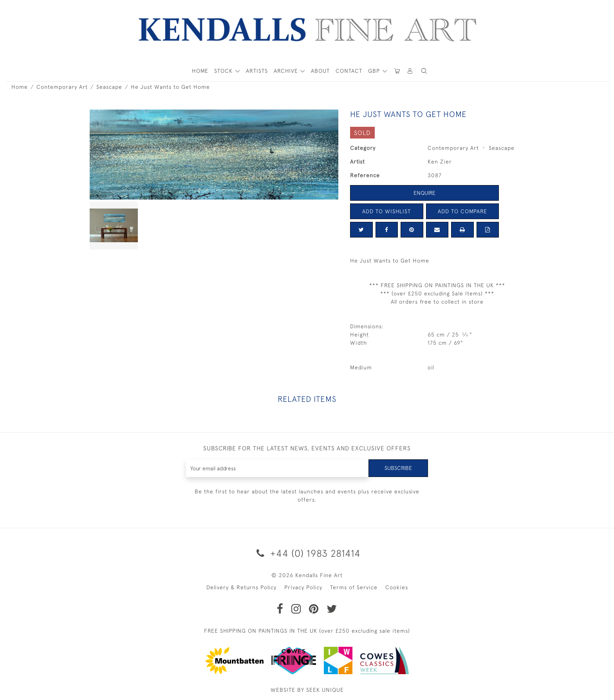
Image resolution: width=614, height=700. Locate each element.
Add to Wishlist (386, 211)
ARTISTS (257, 71)
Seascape (109, 87)
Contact (349, 71)
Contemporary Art (62, 87)
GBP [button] (375, 71)
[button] (424, 71)
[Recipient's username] (277, 468)
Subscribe (398, 468)
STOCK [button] (224, 71)
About (320, 71)
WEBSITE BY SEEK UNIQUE (307, 690)
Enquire (424, 193)
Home (20, 87)
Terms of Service (354, 587)
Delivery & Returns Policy (241, 587)
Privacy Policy (303, 587)
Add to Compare (462, 211)
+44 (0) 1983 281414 (307, 553)
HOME (200, 71)
